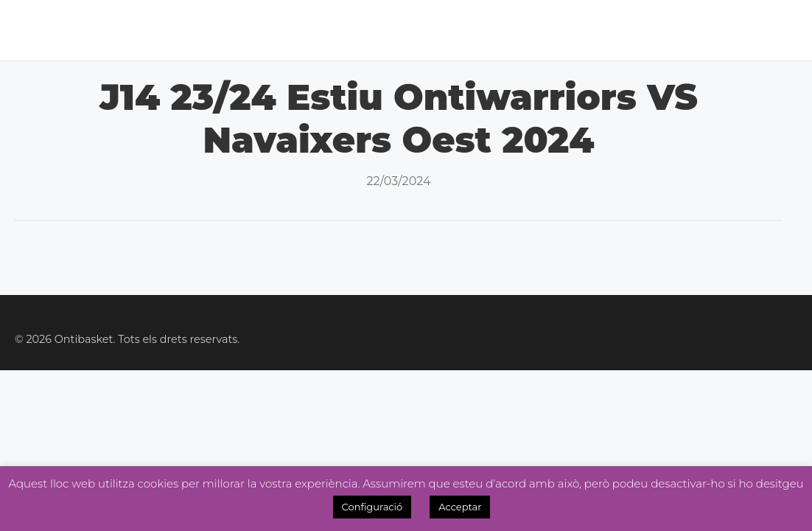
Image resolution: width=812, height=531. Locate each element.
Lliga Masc (235, 30)
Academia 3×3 (441, 30)
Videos (784, 30)
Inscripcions (592, 30)
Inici (42, 30)
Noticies (360, 30)
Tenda (512, 30)
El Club (92, 30)
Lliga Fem (293, 30)
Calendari (165, 30)
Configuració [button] (372, 507)
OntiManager (699, 30)
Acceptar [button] (460, 507)
